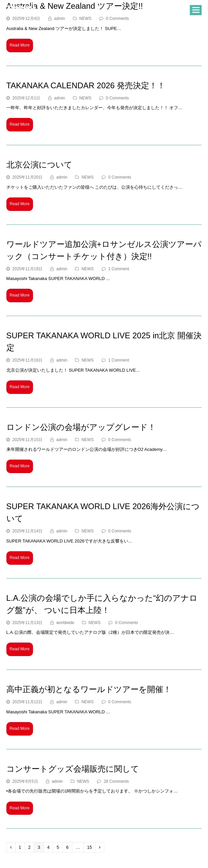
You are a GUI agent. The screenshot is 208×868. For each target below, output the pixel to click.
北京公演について (39, 165)
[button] (196, 10)
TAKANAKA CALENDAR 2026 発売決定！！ (86, 85)
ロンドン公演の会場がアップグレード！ (81, 427)
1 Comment (119, 269)
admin (60, 98)
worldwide (65, 623)
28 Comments (116, 781)
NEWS (85, 98)
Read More (20, 45)
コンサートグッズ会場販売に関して (73, 769)
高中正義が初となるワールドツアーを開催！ (89, 689)
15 (91, 847)
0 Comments (117, 98)
